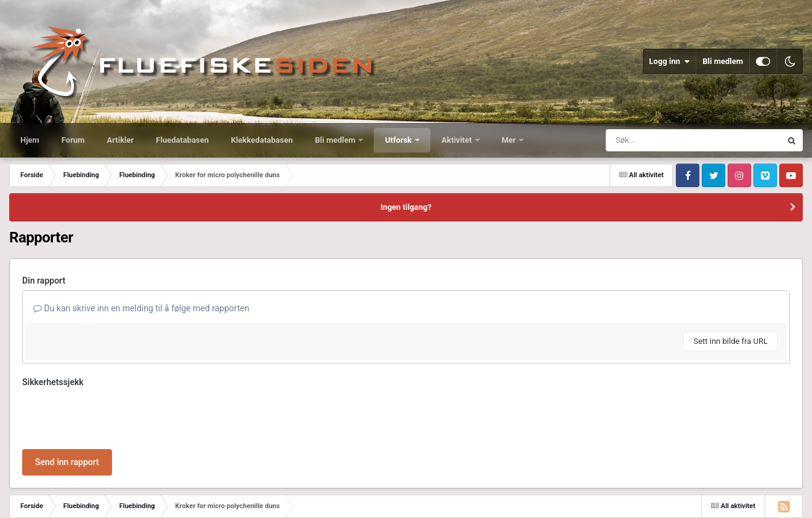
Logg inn (669, 62)
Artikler (121, 140)
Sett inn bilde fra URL (730, 341)
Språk (22, 500)
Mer (510, 140)
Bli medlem (723, 61)
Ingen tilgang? (406, 207)
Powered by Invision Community (750, 500)
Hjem (30, 140)
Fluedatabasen (182, 140)
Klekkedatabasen (262, 140)
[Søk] (664, 140)
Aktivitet (458, 140)
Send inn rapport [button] (67, 414)
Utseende (63, 500)
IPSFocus (71, 488)
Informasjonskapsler (177, 500)
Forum (73, 140)
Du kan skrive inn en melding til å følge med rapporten (141, 308)
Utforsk (399, 140)
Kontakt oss (113, 500)
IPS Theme (27, 488)
